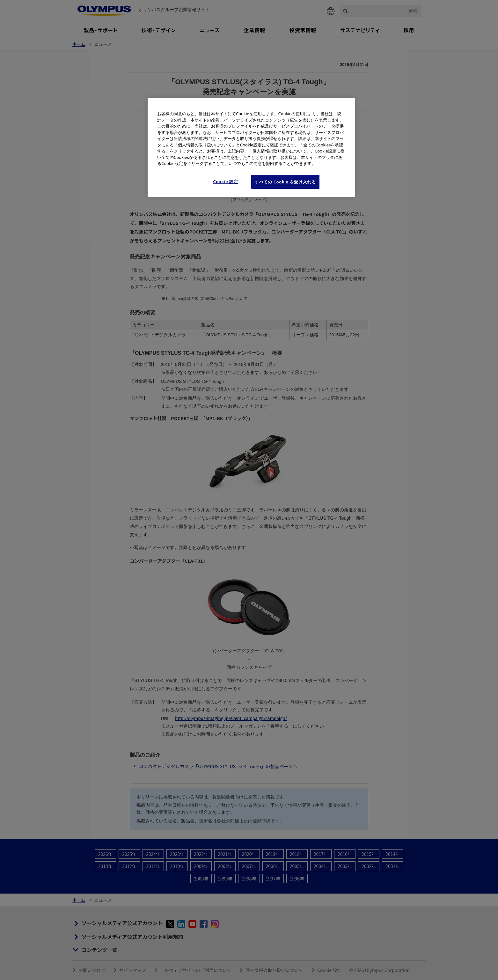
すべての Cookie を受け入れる (285, 182)
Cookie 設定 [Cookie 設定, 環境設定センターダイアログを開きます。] (226, 182)
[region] (251, 147)
